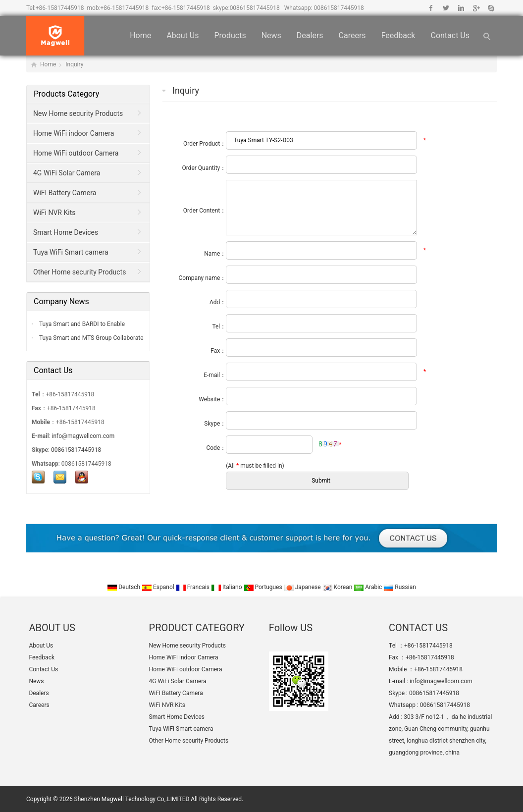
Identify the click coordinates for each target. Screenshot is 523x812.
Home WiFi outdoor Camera (76, 153)
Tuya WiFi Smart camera (71, 252)
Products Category (66, 94)
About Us (183, 35)
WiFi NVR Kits (54, 213)
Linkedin (461, 8)
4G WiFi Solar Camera (67, 173)
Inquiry (74, 64)
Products (230, 35)
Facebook (431, 8)
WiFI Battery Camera (65, 193)
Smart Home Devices (66, 232)
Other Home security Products (79, 272)
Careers (352, 35)
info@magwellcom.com (83, 436)
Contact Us (450, 35)
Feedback (398, 35)
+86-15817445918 (60, 8)
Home (140, 35)
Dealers (310, 35)
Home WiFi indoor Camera (74, 133)
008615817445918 (255, 8)
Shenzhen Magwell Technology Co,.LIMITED (132, 799)
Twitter (446, 8)
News (271, 35)
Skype (491, 8)
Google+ (476, 8)
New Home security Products (78, 113)
